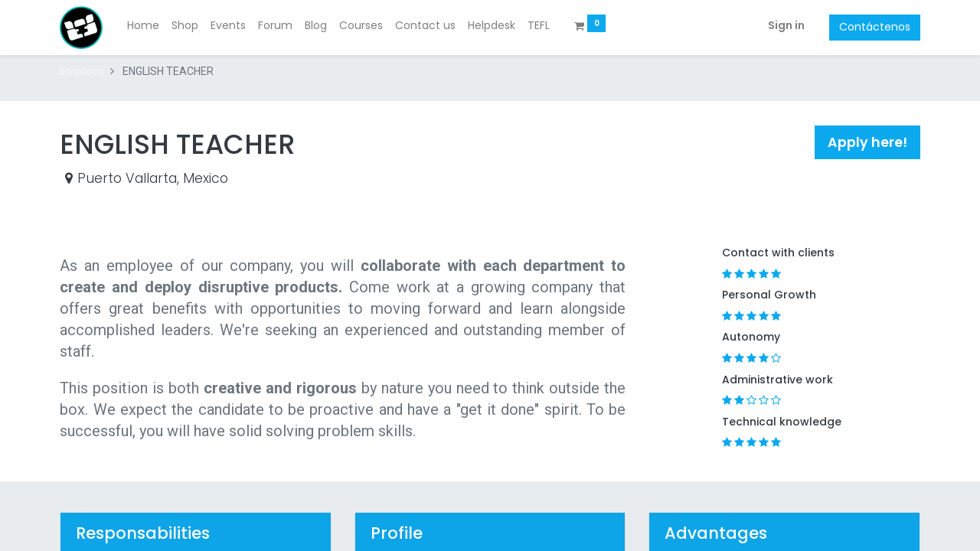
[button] (867, 142)
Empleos (82, 71)
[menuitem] (143, 26)
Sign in (786, 25)
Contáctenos (875, 27)
